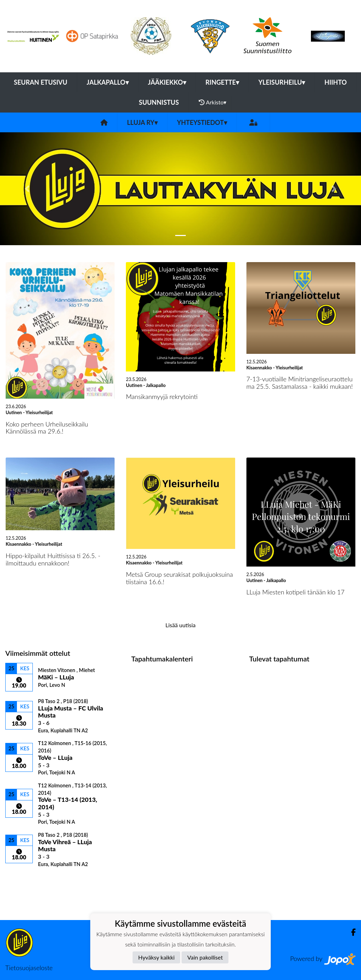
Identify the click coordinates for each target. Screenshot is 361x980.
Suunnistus (159, 102)
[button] (27, 189)
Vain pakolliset (205, 957)
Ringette (222, 82)
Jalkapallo (108, 82)
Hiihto (335, 82)
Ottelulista (23, 879)
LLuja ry (142, 122)
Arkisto (213, 102)
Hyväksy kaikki (156, 957)
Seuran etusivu (41, 82)
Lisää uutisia (180, 625)
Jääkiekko (167, 82)
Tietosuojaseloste (29, 968)
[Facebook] (351, 932)
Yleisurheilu (282, 82)
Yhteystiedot (202, 122)
